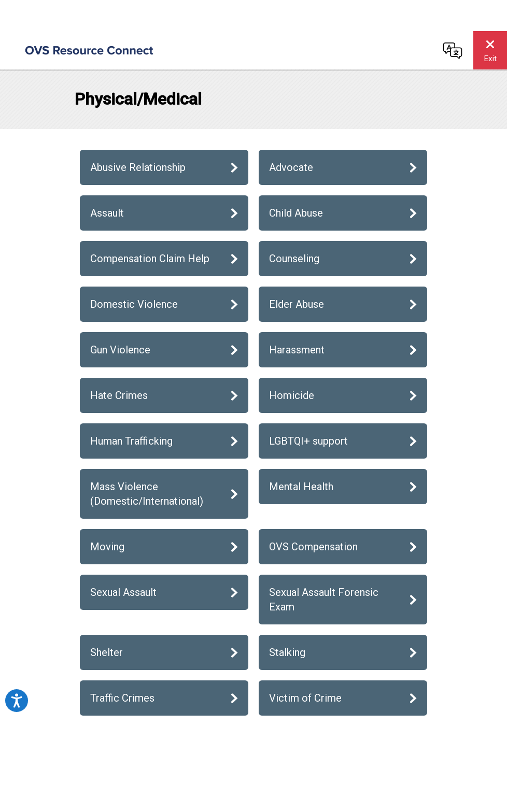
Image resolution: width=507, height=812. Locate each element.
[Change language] (453, 50)
